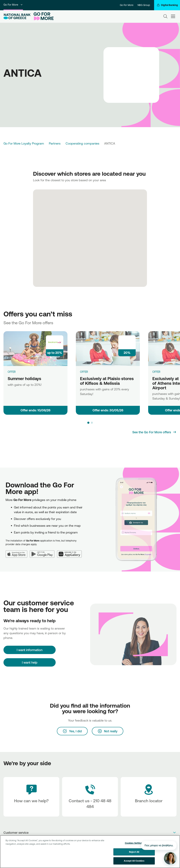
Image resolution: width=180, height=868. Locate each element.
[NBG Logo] (17, 16)
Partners (55, 143)
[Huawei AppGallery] (71, 552)
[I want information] (30, 650)
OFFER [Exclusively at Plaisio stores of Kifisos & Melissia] (84, 372)
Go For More (13, 5)
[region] (90, 852)
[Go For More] (43, 16)
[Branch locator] (149, 797)
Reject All (134, 852)
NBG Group (144, 5)
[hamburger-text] (173, 16)
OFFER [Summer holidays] (12, 372)
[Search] (165, 16)
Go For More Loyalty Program (24, 143)
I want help (30, 662)
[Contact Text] (90, 797)
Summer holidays (24, 379)
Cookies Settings (134, 843)
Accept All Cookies (134, 861)
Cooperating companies (82, 143)
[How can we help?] (31, 797)
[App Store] (18, 552)
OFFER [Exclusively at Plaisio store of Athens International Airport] (156, 372)
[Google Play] (43, 552)
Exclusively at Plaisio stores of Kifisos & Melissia (107, 381)
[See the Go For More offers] (154, 432)
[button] (88, 423)
